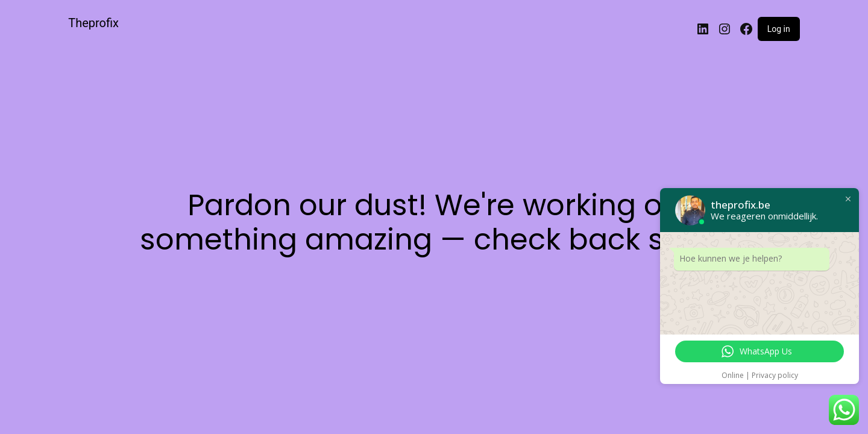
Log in (779, 29)
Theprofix (93, 23)
